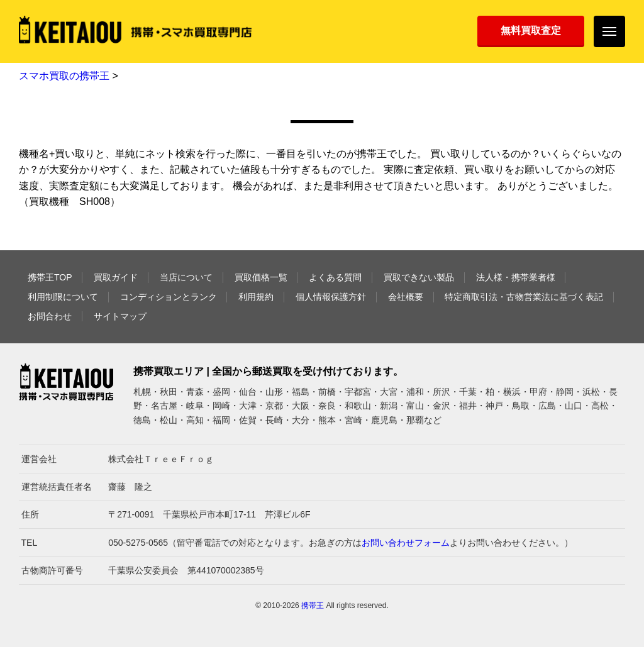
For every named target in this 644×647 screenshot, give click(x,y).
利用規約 (256, 297)
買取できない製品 (419, 277)
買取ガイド (116, 277)
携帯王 (313, 606)
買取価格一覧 (261, 277)
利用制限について (63, 297)
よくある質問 (335, 277)
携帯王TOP (50, 277)
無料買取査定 (531, 30)
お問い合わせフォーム (406, 543)
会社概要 (406, 297)
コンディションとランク (169, 297)
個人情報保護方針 (331, 297)
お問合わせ (50, 316)
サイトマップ (120, 316)
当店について (186, 277)
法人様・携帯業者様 (516, 277)
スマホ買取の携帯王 (64, 76)
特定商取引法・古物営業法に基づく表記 (524, 297)
